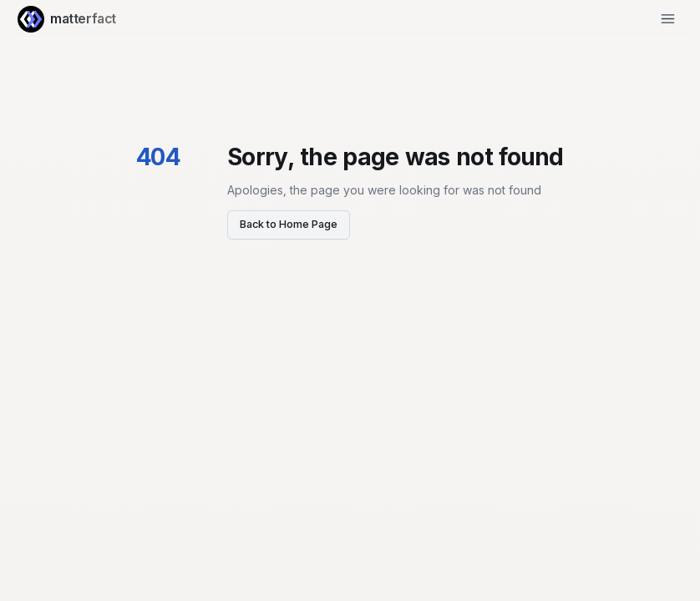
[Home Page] (31, 19)
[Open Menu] (668, 19)
